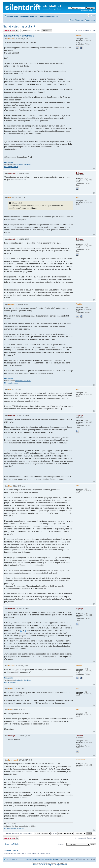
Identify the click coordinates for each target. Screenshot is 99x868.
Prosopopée (9, 162)
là (26, 630)
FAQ (73, 20)
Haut (94, 169)
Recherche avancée (88, 10)
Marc (10, 197)
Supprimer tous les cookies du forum (46, 859)
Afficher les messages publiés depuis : (28, 833)
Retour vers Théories (12, 844)
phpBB (43, 863)
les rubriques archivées (28, 16)
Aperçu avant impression (88, 16)
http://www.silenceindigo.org (14, 828)
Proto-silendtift (44, 16)
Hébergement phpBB (61, 865)
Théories (55, 16)
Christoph (12, 173)
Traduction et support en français (42, 865)
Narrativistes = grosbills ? (19, 26)
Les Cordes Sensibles (23, 165)
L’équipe (29, 859)
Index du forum (12, 16)
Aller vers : (61, 844)
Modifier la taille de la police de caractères (93, 16)
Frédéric (11, 39)
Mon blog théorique (11, 167)
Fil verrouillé (11, 31)
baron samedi (13, 760)
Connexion (91, 20)
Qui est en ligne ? (10, 851)
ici (21, 630)
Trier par (62, 833)
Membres (81, 20)
